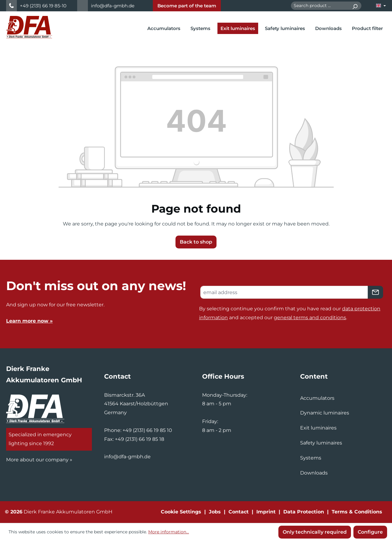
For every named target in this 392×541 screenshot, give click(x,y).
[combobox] (320, 6)
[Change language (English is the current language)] (381, 6)
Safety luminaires (321, 443)
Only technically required (315, 532)
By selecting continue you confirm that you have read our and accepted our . (290, 313)
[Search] (355, 6)
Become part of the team (187, 6)
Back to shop (196, 242)
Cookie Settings (181, 512)
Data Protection (304, 512)
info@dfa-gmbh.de (113, 6)
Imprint (266, 512)
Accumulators (317, 398)
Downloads (314, 473)
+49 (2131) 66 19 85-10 (43, 6)
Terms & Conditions (357, 512)
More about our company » (39, 460)
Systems (311, 458)
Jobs (215, 512)
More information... (169, 532)
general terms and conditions (310, 318)
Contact (239, 512)
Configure (370, 532)
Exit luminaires (318, 428)
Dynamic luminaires (325, 413)
